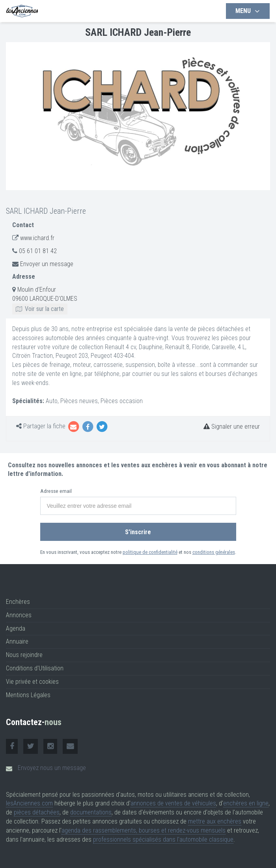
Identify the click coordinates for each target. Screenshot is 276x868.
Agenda (16, 628)
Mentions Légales (28, 695)
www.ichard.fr (37, 238)
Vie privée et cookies (32, 682)
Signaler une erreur (232, 427)
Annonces (19, 615)
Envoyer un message (47, 264)
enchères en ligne (246, 803)
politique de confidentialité (150, 552)
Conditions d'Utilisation (35, 668)
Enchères (18, 602)
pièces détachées (37, 812)
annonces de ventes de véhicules (173, 803)
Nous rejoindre (24, 655)
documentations (91, 812)
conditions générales (214, 552)
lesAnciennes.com (29, 803)
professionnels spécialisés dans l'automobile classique (163, 839)
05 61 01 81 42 (38, 251)
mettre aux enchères (215, 821)
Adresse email (56, 491)
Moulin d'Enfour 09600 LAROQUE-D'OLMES (45, 299)
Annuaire (17, 641)
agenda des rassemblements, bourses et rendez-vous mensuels (144, 830)
